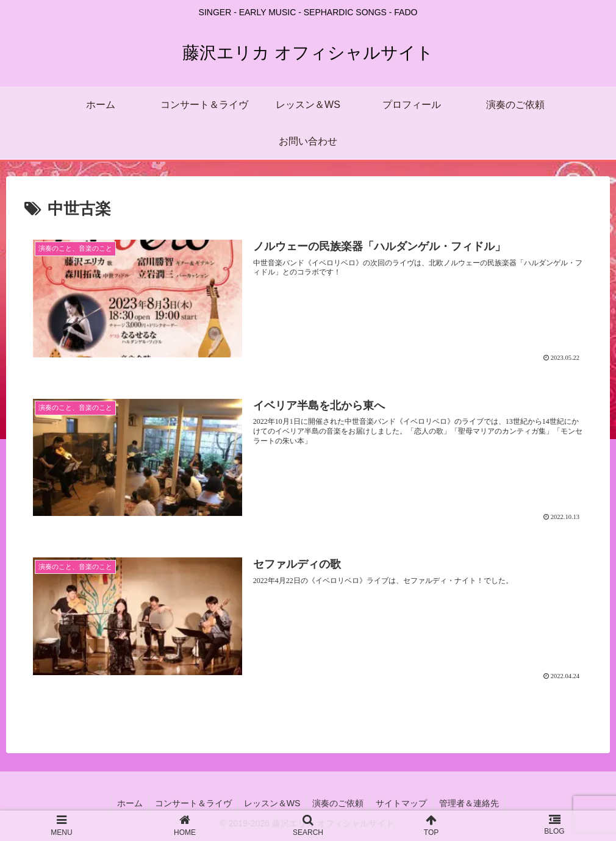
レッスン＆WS (272, 803)
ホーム (128, 803)
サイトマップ (403, 803)
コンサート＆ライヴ (192, 803)
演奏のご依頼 (338, 803)
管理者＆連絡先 (471, 803)
